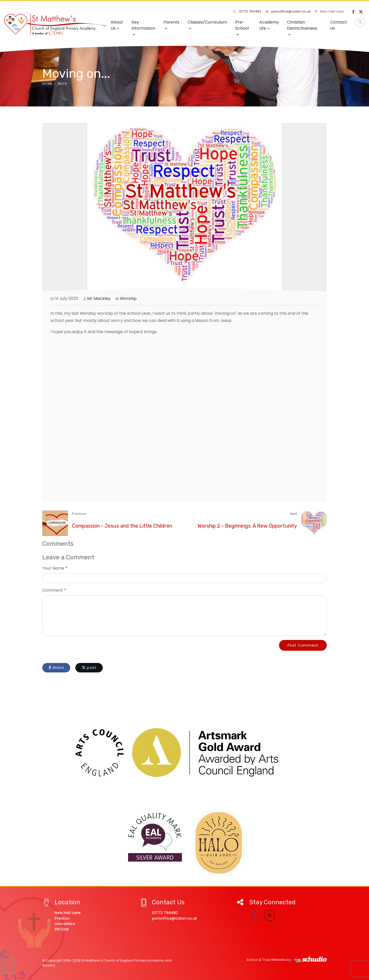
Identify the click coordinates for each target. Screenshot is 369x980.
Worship (128, 298)
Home (47, 84)
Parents (171, 25)
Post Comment (303, 645)
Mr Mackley (99, 298)
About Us (117, 25)
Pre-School (242, 28)
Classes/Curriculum (207, 25)
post (89, 668)
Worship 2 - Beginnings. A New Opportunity (247, 526)
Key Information (143, 28)
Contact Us (339, 25)
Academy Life (269, 25)
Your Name (53, 568)
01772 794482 (247, 11)
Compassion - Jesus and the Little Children (122, 526)
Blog (62, 84)
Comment (53, 590)
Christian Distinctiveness (302, 28)
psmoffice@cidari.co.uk (288, 11)
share (56, 668)
